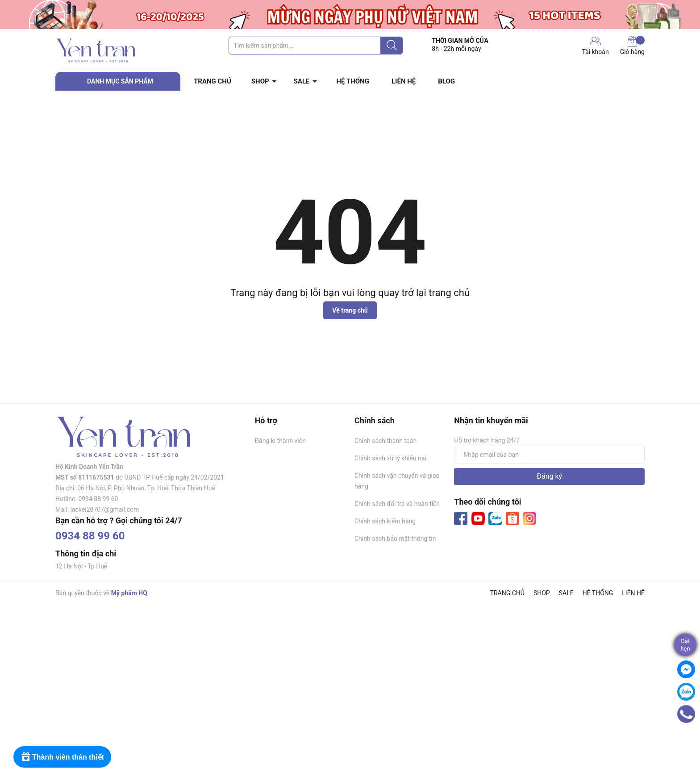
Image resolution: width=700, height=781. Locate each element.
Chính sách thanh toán (385, 441)
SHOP (260, 81)
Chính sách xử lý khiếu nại (390, 458)
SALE (302, 81)
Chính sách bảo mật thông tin (395, 539)
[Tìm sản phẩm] (316, 46)
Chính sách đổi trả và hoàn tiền (397, 504)
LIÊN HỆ (404, 81)
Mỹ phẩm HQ (129, 593)
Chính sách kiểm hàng (385, 521)
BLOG (446, 81)
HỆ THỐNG (353, 81)
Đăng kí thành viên (280, 441)
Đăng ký (549, 476)
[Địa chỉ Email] (549, 455)
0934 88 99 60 (90, 536)
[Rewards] (62, 757)
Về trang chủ (350, 310)
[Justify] (392, 46)
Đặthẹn (685, 645)
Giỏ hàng (632, 46)
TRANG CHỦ (212, 81)
